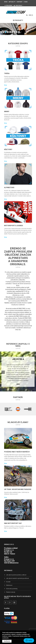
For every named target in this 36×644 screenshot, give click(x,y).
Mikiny (7, 112)
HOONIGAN (12, 299)
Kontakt (20, 2)
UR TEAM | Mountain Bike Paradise (18, 489)
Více (6, 85)
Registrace (18, 6)
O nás (26, 2)
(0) (31, 15)
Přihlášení (8, 6)
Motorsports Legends (14, 226)
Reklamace (8, 585)
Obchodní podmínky (11, 589)
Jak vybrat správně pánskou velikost (15, 575)
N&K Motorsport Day (13, 523)
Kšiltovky (8, 149)
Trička (7, 73)
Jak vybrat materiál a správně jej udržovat (16, 578)
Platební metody (10, 592)
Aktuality (12, 2)
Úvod (6, 2)
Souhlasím (7, 641)
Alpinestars (9, 188)
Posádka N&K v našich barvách (17, 452)
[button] (3, 372)
